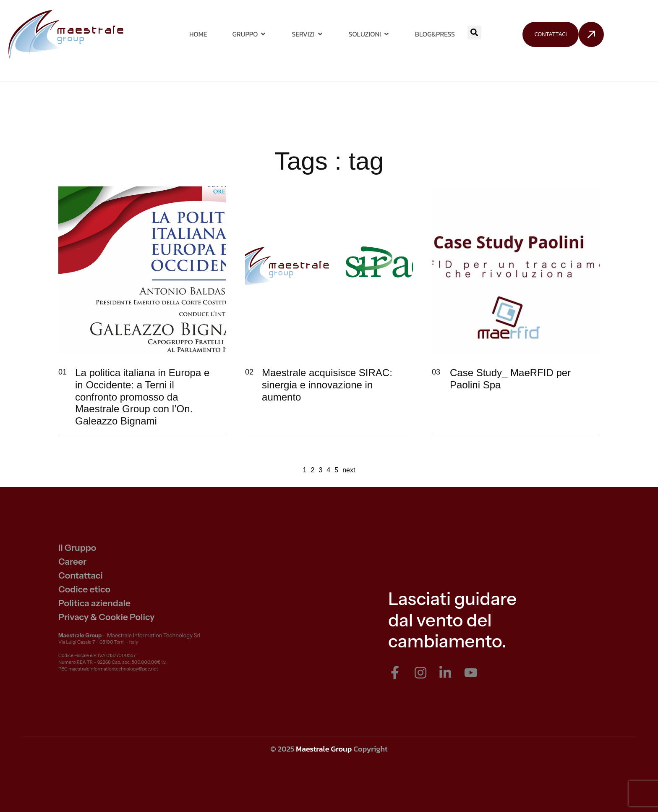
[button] (474, 33)
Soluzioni (369, 34)
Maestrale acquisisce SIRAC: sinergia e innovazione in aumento (327, 385)
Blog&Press (435, 34)
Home (198, 34)
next (349, 470)
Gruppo (250, 34)
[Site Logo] (66, 34)
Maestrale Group (324, 749)
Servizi (307, 34)
